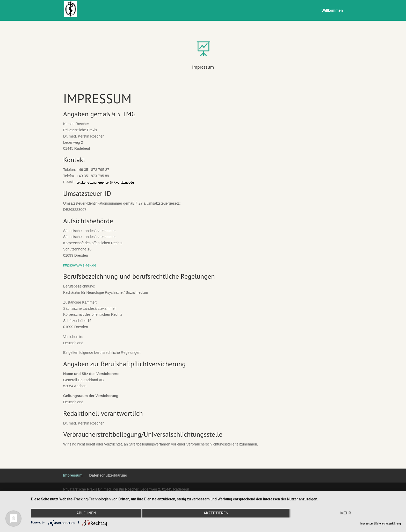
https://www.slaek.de (80, 265)
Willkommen (332, 10)
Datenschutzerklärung (108, 475)
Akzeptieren (216, 513)
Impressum (203, 67)
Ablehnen (86, 513)
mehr (346, 513)
